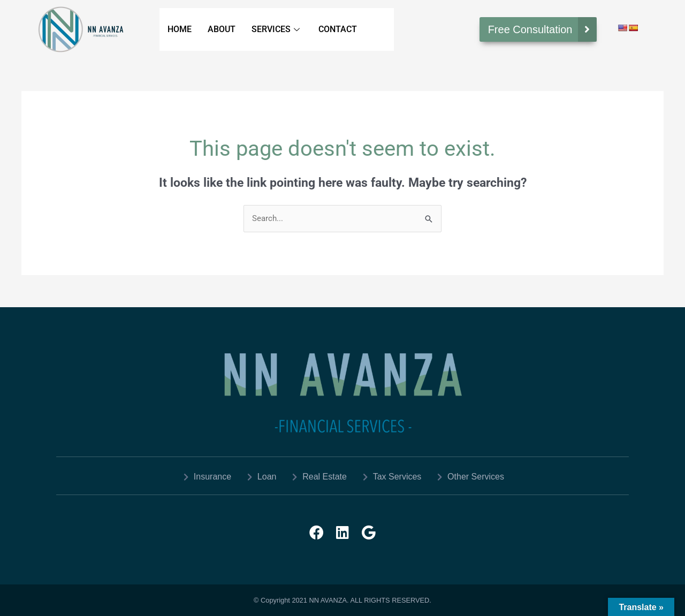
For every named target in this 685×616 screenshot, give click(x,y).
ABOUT (222, 29)
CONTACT (338, 29)
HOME (180, 29)
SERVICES (277, 29)
